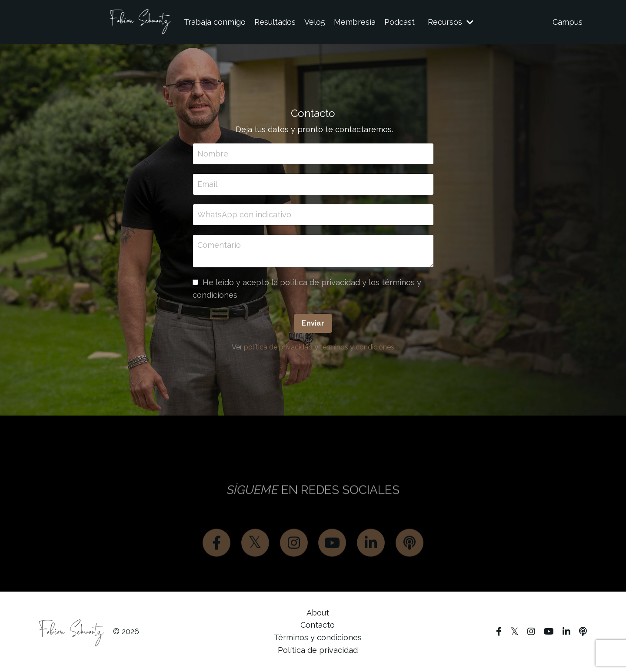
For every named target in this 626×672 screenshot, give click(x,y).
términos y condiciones (357, 347)
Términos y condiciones (318, 637)
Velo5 (315, 22)
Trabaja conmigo (215, 22)
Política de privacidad (318, 650)
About (318, 613)
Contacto (318, 625)
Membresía (355, 22)
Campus (568, 22)
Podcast (400, 22)
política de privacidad (278, 347)
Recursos (451, 22)
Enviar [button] (313, 323)
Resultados (275, 22)
